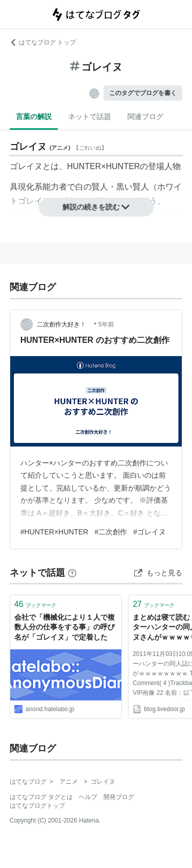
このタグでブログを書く (143, 93)
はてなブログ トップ (43, 42)
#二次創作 (111, 532)
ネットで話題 (90, 116)
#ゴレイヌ (150, 532)
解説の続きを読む (96, 207)
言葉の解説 (34, 116)
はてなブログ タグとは (41, 797)
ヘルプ (88, 797)
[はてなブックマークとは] (72, 573)
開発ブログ (119, 797)
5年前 (106, 324)
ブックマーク (35, 604)
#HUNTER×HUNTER (55, 532)
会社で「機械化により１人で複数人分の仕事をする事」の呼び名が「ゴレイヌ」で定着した (65, 627)
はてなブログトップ (37, 806)
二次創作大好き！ (65, 324)
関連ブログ (145, 116)
